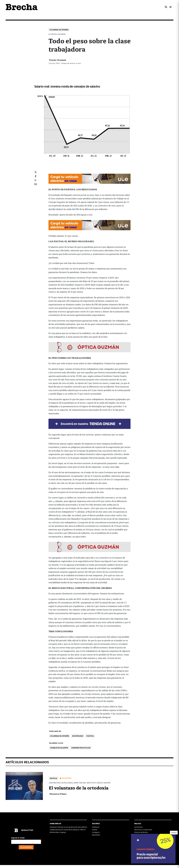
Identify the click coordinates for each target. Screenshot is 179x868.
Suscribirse (138, 827)
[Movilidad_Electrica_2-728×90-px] (89, 178)
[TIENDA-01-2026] (89, 424)
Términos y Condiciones (143, 830)
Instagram (96, 832)
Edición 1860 (78, 736)
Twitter (95, 830)
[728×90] (89, 347)
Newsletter (96, 835)
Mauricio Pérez (58, 794)
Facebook (96, 827)
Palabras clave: (56, 743)
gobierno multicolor (81, 748)
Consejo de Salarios (59, 748)
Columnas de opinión (59, 30)
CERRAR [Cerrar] (174, 833)
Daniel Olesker (58, 60)
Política (90, 736)
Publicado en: (55, 731)
